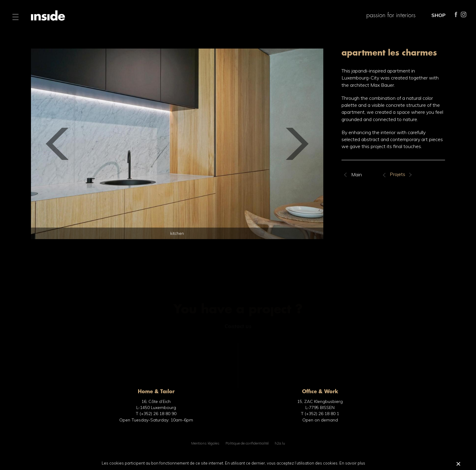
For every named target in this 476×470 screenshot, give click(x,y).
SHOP (439, 15)
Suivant (410, 175)
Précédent (385, 175)
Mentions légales (205, 443)
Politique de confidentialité (247, 443)
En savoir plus (352, 463)
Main (357, 174)
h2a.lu (280, 443)
